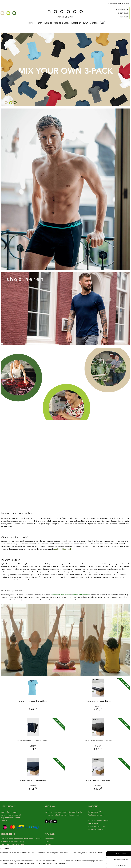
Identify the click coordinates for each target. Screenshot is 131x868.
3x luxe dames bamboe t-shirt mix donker (33, 741)
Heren (39, 23)
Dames (48, 23)
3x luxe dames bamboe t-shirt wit (98, 780)
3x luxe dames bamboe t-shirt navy (33, 780)
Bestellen (76, 23)
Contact (94, 23)
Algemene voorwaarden (10, 818)
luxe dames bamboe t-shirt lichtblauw (33, 701)
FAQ (86, 23)
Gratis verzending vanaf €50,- (119, 3)
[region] (48, 858)
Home (30, 23)
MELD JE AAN (50, 806)
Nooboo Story (62, 23)
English (47, 842)
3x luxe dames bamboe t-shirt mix (98, 701)
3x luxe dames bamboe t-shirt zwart (98, 741)
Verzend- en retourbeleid (11, 815)
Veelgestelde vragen (9, 812)
